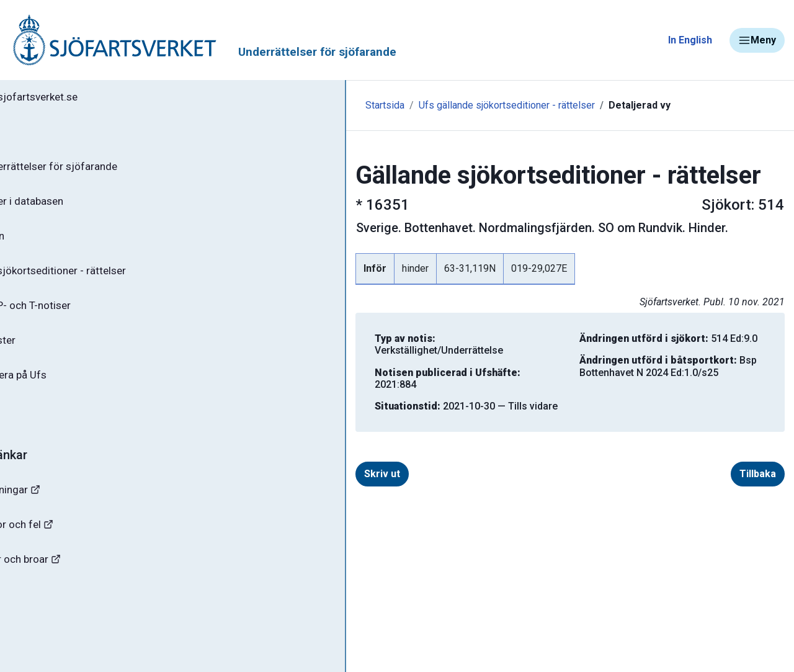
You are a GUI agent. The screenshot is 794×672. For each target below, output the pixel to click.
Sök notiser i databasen (80, 207)
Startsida (271, 105)
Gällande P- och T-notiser (84, 316)
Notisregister (55, 353)
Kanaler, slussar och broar (79, 580)
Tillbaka (758, 450)
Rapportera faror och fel (74, 544)
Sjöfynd (35, 617)
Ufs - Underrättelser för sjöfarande (107, 170)
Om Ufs (41, 426)
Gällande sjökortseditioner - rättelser (112, 280)
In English (690, 40)
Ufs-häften (49, 243)
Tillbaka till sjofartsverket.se (88, 99)
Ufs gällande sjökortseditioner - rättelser (393, 105)
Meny (757, 40)
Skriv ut (269, 450)
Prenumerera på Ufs (72, 390)
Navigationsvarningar (68, 507)
